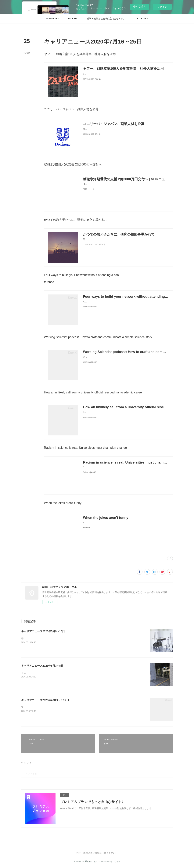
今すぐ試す (139, 7)
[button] (52, 19)
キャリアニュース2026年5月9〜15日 (43, 631)
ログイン (162, 7)
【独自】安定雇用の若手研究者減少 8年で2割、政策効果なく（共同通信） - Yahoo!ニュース (69, 673)
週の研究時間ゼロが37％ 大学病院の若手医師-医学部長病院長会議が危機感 (60, 707)
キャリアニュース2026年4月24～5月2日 (45, 700)
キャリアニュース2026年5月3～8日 (42, 666)
